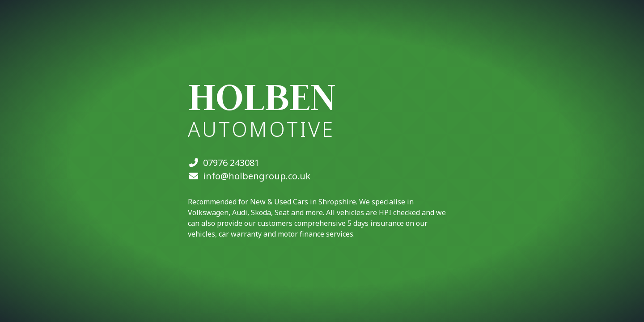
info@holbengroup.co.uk (257, 176)
